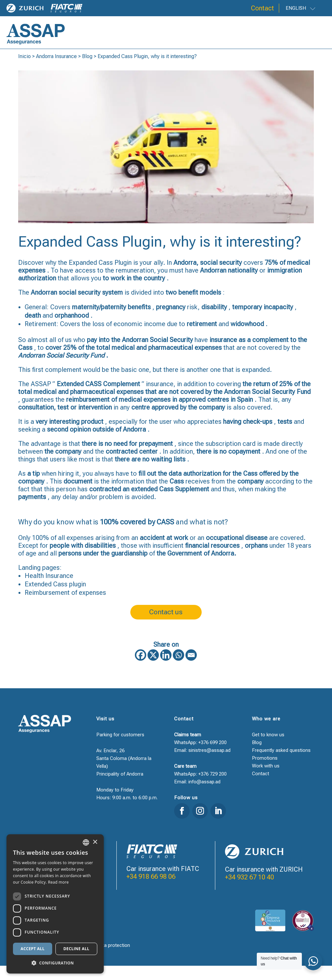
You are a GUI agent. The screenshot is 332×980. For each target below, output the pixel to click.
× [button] (95, 842)
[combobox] (86, 842)
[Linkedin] (166, 669)
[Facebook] (141, 669)
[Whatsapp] (178, 669)
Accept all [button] (33, 949)
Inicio (24, 66)
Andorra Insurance (56, 66)
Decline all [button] (77, 949)
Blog (87, 66)
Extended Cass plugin (55, 594)
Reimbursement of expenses (65, 602)
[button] (55, 963)
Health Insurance (49, 585)
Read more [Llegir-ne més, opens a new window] (58, 882)
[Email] (191, 669)
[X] (153, 669)
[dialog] (55, 904)
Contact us (166, 624)
